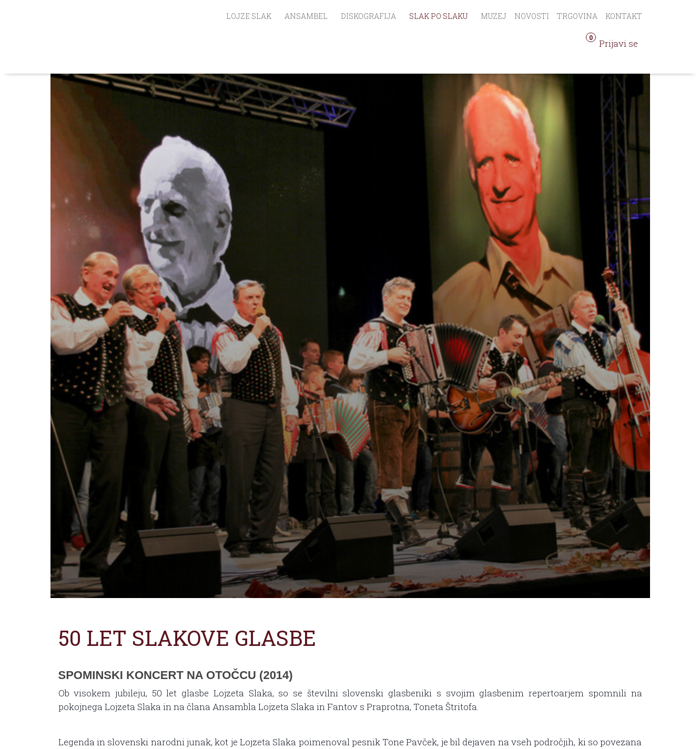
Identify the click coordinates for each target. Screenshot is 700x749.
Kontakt (624, 16)
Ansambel (306, 16)
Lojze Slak (249, 16)
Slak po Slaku (438, 16)
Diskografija (368, 16)
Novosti (532, 16)
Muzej (494, 16)
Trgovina (577, 16)
